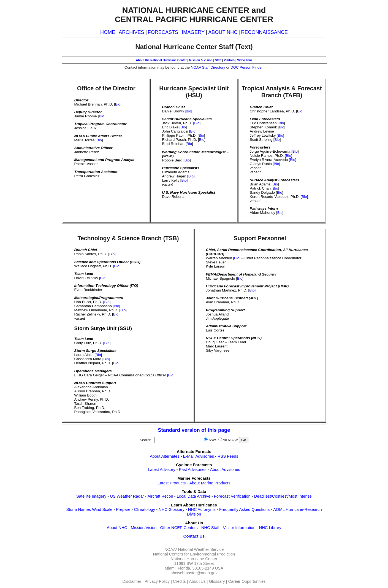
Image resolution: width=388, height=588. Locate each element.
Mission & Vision (201, 60)
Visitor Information (239, 528)
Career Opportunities (247, 581)
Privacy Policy (157, 581)
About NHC (117, 528)
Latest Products (172, 483)
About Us (197, 581)
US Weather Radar (127, 496)
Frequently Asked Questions (244, 509)
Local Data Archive (194, 496)
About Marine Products (210, 483)
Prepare (123, 509)
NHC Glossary (172, 509)
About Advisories (225, 470)
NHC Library (270, 528)
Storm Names (78, 509)
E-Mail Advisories (199, 456)
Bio (118, 104)
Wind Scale (102, 509)
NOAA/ (171, 549)
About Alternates (165, 456)
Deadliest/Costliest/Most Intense (283, 496)
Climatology (144, 509)
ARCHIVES (131, 32)
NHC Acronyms (202, 509)
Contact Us (194, 536)
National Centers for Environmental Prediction (194, 554)
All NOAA (230, 440)
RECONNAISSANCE (264, 32)
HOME (108, 32)
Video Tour (245, 60)
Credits (179, 581)
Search (146, 440)
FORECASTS (163, 32)
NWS (213, 440)
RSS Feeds (228, 456)
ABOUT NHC (223, 32)
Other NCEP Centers (179, 528)
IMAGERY (193, 32)
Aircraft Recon (160, 496)
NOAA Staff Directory (208, 67)
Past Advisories (193, 470)
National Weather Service (201, 549)
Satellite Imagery (91, 496)
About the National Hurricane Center (161, 60)
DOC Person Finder (246, 67)
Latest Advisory (162, 470)
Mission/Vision (144, 528)
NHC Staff (210, 528)
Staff (218, 60)
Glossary (217, 581)
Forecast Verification (232, 496)
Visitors (229, 60)
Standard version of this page (194, 430)
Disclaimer (132, 581)
